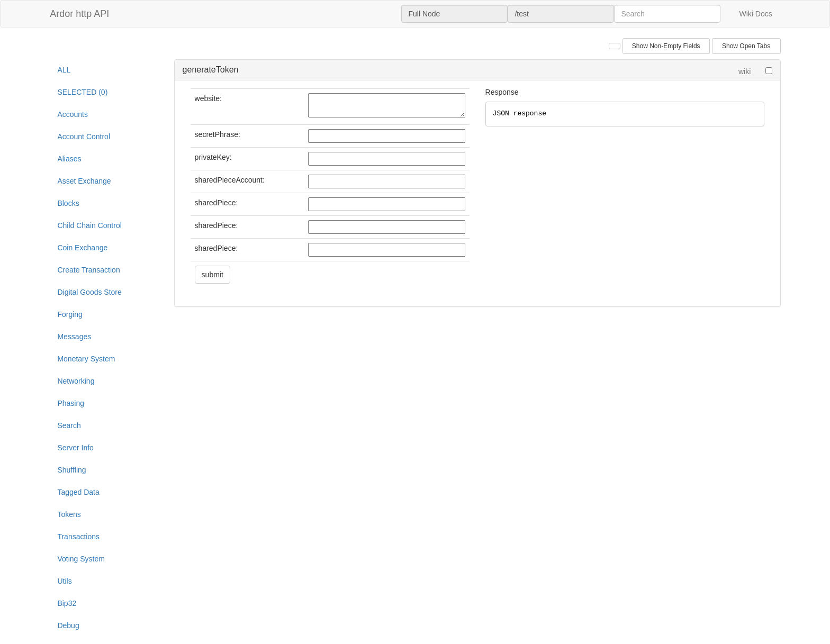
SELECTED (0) (82, 92)
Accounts (73, 114)
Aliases (69, 159)
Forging (70, 314)
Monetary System (86, 359)
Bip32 (67, 603)
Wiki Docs (755, 14)
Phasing (71, 403)
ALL (64, 70)
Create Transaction (88, 270)
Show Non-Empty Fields (666, 46)
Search (69, 425)
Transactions (78, 537)
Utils (64, 581)
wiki (745, 71)
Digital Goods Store (89, 292)
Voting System (81, 559)
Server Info (75, 448)
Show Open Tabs (746, 46)
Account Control (84, 137)
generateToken (211, 70)
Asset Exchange (84, 181)
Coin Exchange (82, 248)
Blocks (68, 203)
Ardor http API (79, 14)
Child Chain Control (89, 225)
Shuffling (71, 470)
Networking (76, 381)
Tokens (69, 514)
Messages (74, 337)
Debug (68, 625)
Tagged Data (78, 492)
